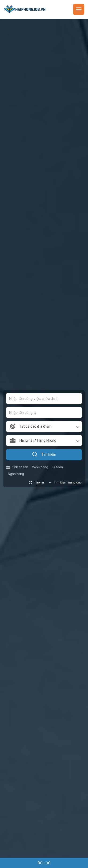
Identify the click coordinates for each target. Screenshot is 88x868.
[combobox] (44, 427)
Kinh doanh (17, 467)
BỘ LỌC (44, 863)
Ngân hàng (16, 474)
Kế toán (57, 467)
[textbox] (44, 427)
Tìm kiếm (44, 455)
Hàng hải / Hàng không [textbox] (38, 440)
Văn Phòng (40, 467)
